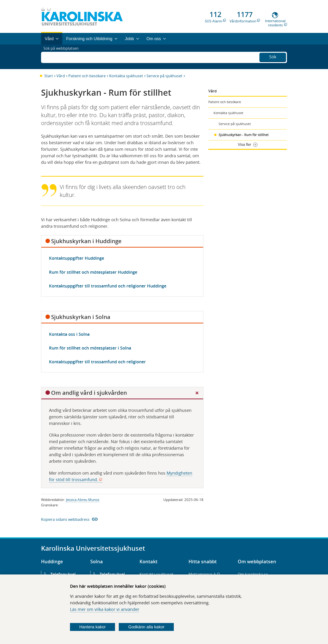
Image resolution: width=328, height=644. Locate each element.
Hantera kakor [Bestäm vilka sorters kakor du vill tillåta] (92, 627)
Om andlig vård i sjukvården (89, 393)
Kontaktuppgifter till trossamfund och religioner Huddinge (108, 286)
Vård (61, 76)
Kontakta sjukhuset (126, 76)
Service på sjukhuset (164, 76)
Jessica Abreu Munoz (83, 500)
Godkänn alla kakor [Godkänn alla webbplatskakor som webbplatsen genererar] (146, 627)
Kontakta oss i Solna (69, 334)
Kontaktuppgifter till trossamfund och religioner (97, 362)
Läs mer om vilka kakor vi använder (105, 609)
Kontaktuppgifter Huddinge (77, 258)
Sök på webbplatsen (63, 57)
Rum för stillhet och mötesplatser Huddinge (93, 272)
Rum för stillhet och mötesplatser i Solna (90, 348)
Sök (273, 56)
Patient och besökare (87, 76)
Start (49, 76)
